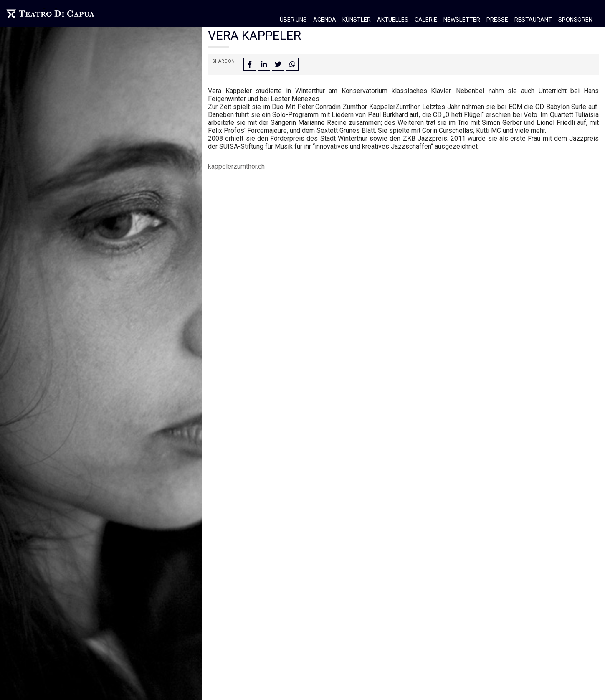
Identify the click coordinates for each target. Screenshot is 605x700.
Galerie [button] (426, 20)
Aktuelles (393, 20)
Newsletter (462, 20)
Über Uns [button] (293, 20)
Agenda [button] (325, 20)
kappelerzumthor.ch (236, 166)
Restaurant (533, 20)
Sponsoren (575, 20)
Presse (497, 20)
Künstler (357, 20)
